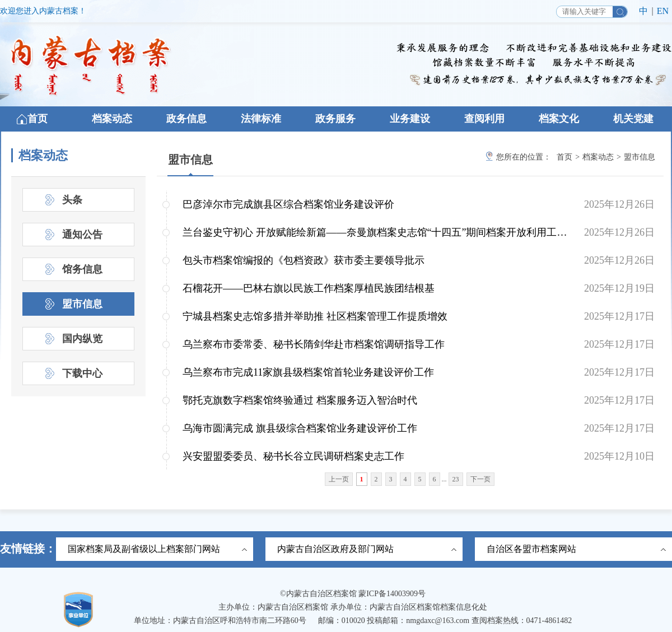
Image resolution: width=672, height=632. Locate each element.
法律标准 (261, 119)
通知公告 (82, 235)
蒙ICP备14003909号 (392, 594)
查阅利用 (484, 119)
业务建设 (410, 119)
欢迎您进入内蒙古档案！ (43, 11)
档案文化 (559, 119)
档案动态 (112, 119)
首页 (38, 119)
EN (663, 11)
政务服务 (335, 119)
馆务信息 (82, 269)
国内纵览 (82, 339)
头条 (72, 200)
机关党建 (633, 119)
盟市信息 (190, 160)
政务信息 (186, 119)
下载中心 (82, 373)
